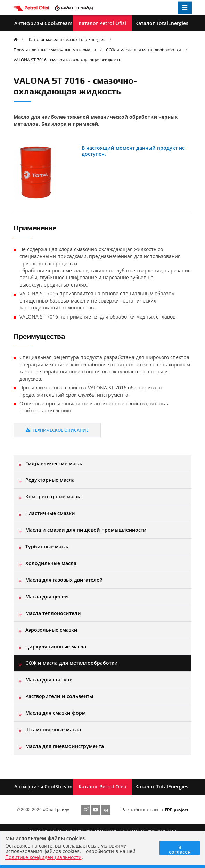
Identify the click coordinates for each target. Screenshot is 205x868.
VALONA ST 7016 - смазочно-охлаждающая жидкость (67, 60)
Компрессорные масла (54, 497)
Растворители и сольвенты (59, 696)
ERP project (177, 810)
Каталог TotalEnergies (162, 23)
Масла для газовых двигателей (64, 580)
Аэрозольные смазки (51, 630)
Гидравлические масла (55, 464)
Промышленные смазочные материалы (55, 50)
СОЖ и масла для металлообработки (143, 50)
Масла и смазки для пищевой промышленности (86, 530)
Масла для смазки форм (56, 713)
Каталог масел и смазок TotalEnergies (67, 39)
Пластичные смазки (50, 513)
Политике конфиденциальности (43, 857)
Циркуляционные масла (56, 647)
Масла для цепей (47, 597)
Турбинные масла (48, 547)
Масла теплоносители (53, 613)
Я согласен (180, 849)
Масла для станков (49, 680)
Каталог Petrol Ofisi (102, 23)
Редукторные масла (50, 480)
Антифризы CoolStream (43, 23)
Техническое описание (57, 430)
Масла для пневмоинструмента (65, 746)
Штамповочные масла (53, 730)
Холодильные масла (51, 563)
